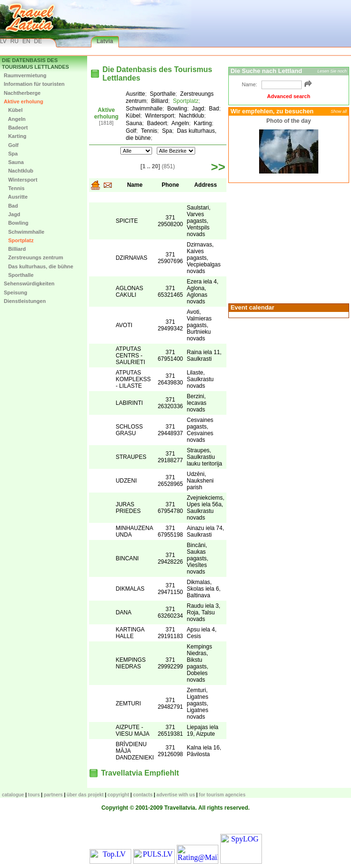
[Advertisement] (288, 242)
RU (14, 41)
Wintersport (21, 180)
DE (38, 41)
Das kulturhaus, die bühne (39, 266)
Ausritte (16, 197)
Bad (11, 206)
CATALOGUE (13, 795)
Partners (53, 795)
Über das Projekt (85, 795)
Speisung (16, 292)
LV (3, 41)
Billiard (15, 249)
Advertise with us (175, 795)
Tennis (14, 188)
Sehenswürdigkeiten (29, 283)
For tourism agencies (222, 795)
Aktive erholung (23, 101)
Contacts (143, 795)
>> (218, 167)
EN (26, 41)
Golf (11, 145)
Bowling (16, 223)
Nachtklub (18, 171)
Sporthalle (19, 275)
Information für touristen (34, 84)
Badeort (16, 128)
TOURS (34, 795)
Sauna (14, 162)
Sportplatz (19, 240)
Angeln (15, 119)
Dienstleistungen (25, 301)
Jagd (12, 214)
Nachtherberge (22, 93)
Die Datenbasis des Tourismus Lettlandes (36, 64)
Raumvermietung (25, 75)
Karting (15, 136)
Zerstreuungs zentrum (33, 257)
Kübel (13, 110)
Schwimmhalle (24, 232)
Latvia (105, 41)
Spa (11, 154)
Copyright (118, 795)
